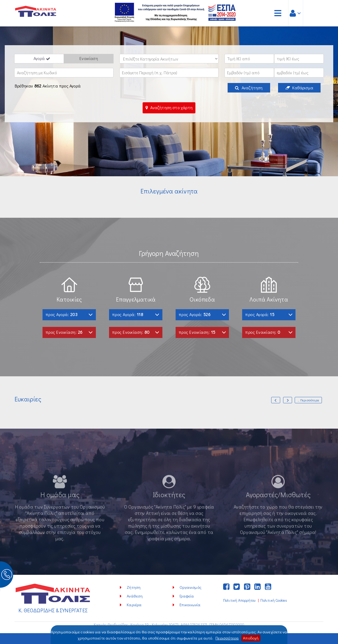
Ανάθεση (135, 596)
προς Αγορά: (69, 314)
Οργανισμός (191, 587)
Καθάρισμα (299, 88)
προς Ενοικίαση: (69, 332)
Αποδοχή (251, 638)
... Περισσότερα (308, 400)
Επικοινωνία (190, 605)
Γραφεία (187, 596)
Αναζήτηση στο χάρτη (169, 107)
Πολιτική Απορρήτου (239, 600)
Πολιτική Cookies (274, 600)
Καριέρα (134, 605)
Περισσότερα (227, 638)
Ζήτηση (134, 587)
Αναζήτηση (249, 88)
